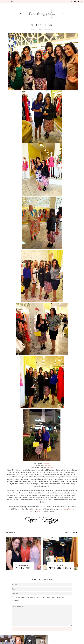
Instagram (64, 509)
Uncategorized (36, 29)
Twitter (31, 511)
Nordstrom (46, 463)
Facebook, (72, 509)
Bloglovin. (40, 511)
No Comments (11, 533)
